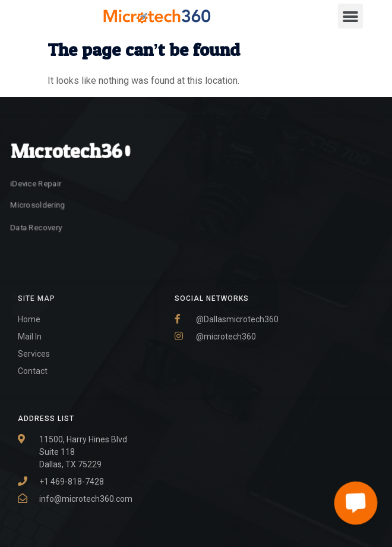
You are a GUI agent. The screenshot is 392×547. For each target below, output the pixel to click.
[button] (350, 16)
